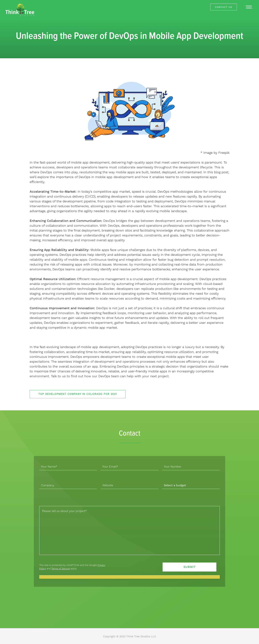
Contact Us (224, 7)
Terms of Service (61, 569)
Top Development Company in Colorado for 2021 (78, 394)
